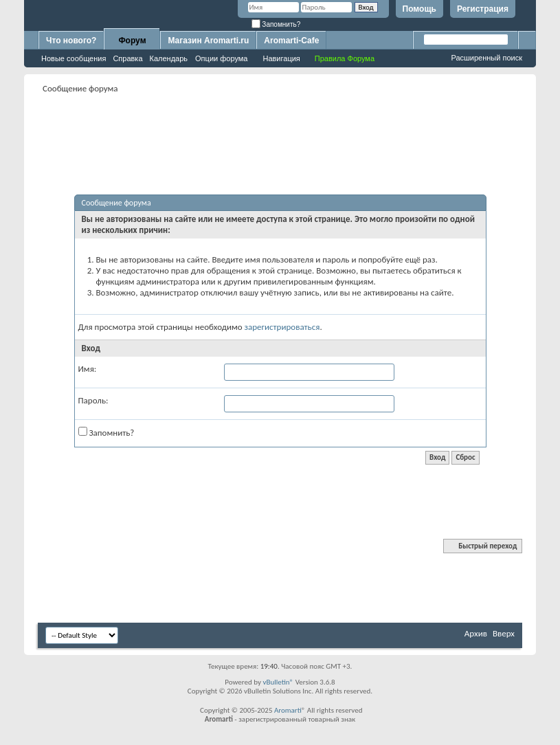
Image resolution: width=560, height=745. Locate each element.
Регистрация (483, 9)
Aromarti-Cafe (291, 41)
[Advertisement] (288, 128)
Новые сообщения (74, 58)
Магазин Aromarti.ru (208, 41)
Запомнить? (276, 24)
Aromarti (288, 710)
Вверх (504, 633)
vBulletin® (278, 682)
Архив (476, 633)
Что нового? (71, 41)
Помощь (419, 9)
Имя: (88, 369)
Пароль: (93, 400)
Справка (127, 58)
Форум (132, 41)
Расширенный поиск (486, 58)
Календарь (169, 58)
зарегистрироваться (282, 327)
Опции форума (221, 58)
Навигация (281, 58)
